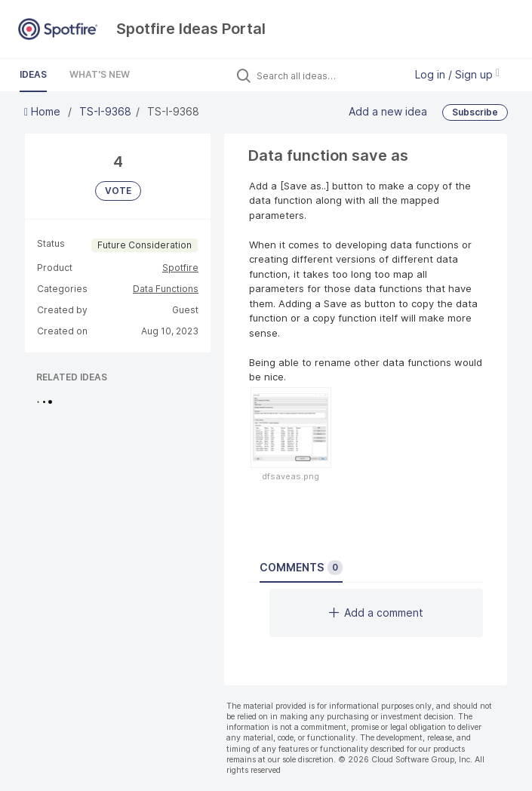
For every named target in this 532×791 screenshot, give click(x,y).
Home (44, 111)
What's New (100, 74)
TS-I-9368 (105, 111)
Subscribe (475, 112)
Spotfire (180, 268)
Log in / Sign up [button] (457, 74)
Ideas (33, 74)
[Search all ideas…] (327, 75)
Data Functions (166, 289)
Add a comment (376, 612)
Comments (301, 568)
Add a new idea (388, 111)
